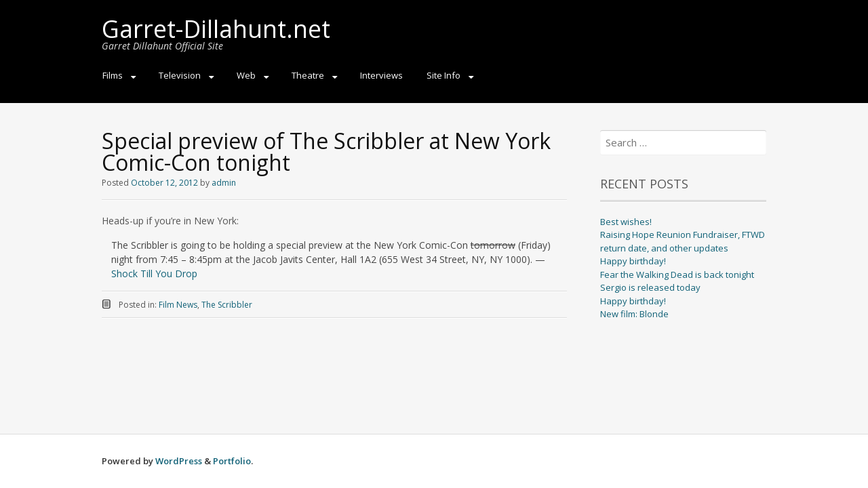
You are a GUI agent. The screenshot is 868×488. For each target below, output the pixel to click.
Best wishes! (626, 222)
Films (113, 75)
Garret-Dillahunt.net (216, 29)
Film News (178, 305)
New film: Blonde (634, 314)
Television (180, 75)
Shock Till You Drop (154, 273)
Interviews (381, 75)
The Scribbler (227, 305)
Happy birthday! (633, 261)
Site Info (443, 75)
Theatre (308, 75)
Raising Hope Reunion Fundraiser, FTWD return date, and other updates (683, 241)
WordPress (179, 461)
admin (224, 183)
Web (246, 75)
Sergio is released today (650, 287)
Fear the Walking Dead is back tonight (677, 274)
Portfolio (232, 461)
